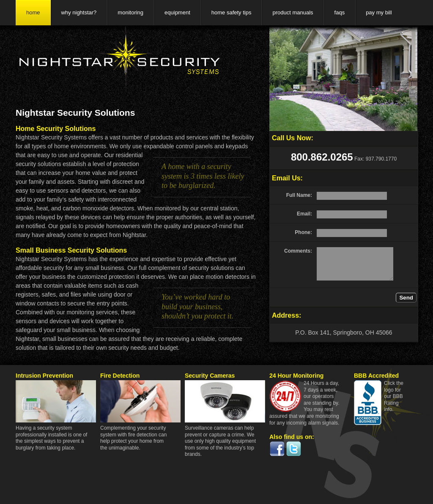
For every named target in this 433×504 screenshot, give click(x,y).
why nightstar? (79, 12)
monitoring (130, 12)
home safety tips (232, 12)
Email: (304, 214)
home (33, 12)
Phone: (303, 232)
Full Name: (299, 195)
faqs (340, 12)
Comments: (298, 251)
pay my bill (379, 12)
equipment (177, 12)
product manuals (293, 12)
